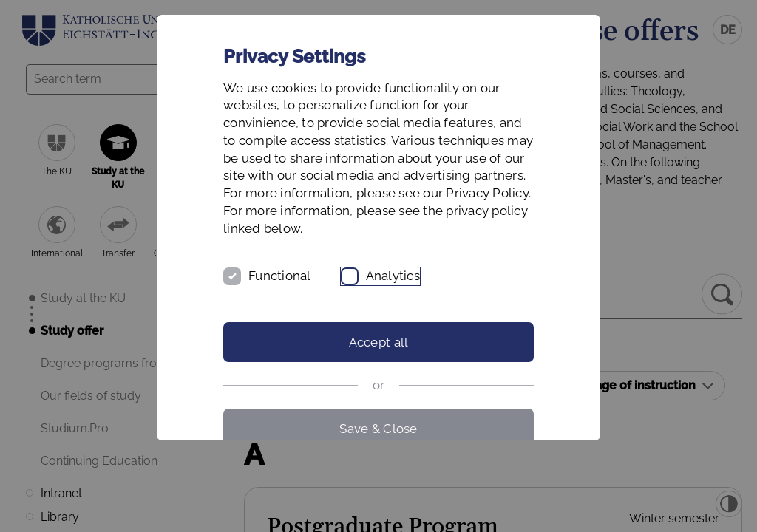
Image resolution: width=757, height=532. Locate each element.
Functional (280, 276)
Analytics (393, 276)
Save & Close (378, 429)
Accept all (379, 342)
